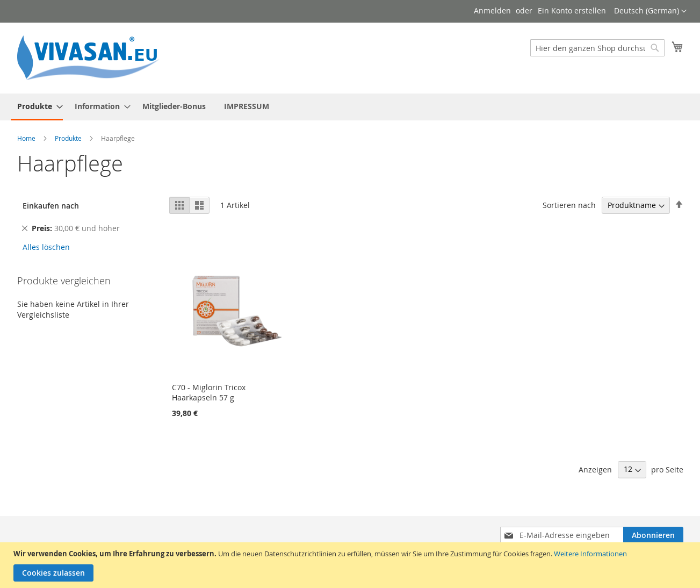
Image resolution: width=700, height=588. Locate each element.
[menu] (350, 107)
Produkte (69, 138)
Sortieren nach (569, 205)
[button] (650, 11)
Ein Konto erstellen (572, 10)
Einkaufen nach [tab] (51, 206)
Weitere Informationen (590, 554)
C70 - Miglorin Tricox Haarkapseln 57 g (209, 392)
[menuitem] (37, 107)
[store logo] (92, 58)
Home (27, 138)
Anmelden (492, 10)
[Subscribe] (653, 535)
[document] (351, 565)
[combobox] (597, 48)
